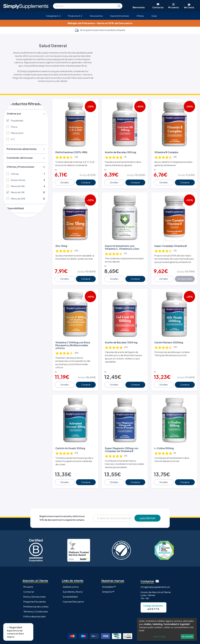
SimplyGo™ (108, 585)
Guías (154, 16)
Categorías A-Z (53, 16)
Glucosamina (96, 16)
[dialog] (167, 629)
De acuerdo (187, 636)
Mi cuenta (28, 580)
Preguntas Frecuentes (35, 595)
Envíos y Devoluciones (35, 590)
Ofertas (140, 16)
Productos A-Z (75, 16)
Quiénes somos (71, 580)
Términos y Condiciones (36, 604)
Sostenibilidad (70, 590)
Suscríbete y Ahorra (73, 585)
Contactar (29, 585)
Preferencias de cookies (36, 599)
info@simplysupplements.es (155, 580)
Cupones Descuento (73, 595)
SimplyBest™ (109, 580)
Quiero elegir (159, 636)
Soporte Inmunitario (120, 16)
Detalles (65, 180)
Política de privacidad (34, 609)
